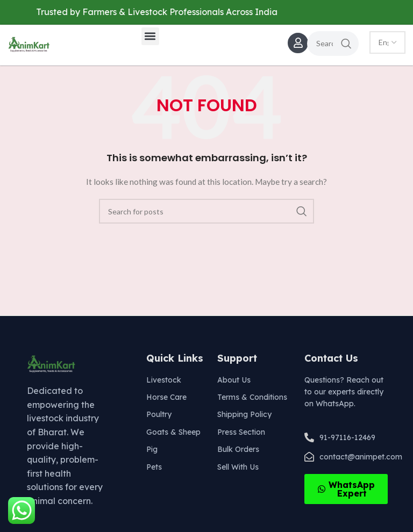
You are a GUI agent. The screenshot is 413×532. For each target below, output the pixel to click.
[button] (150, 36)
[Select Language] (387, 42)
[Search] (333, 44)
